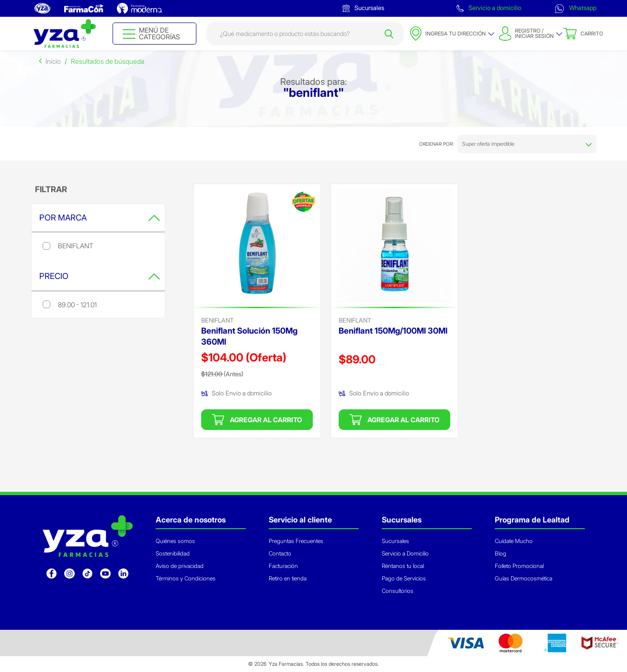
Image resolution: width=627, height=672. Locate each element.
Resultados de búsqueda (108, 61)
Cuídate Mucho (514, 541)
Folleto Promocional (519, 566)
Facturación (283, 566)
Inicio (53, 61)
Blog (501, 553)
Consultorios (398, 591)
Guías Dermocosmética (524, 578)
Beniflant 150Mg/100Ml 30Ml (393, 331)
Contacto (280, 553)
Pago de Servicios (404, 578)
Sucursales (363, 8)
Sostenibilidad (173, 553)
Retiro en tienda (288, 578)
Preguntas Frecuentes (296, 541)
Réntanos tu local (403, 566)
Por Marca (100, 218)
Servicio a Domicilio (405, 553)
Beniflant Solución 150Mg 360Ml (249, 336)
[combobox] (305, 34)
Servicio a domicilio (489, 8)
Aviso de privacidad (180, 566)
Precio (100, 276)
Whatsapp (576, 9)
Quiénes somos (175, 541)
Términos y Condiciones (186, 578)
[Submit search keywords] (389, 34)
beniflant (217, 320)
